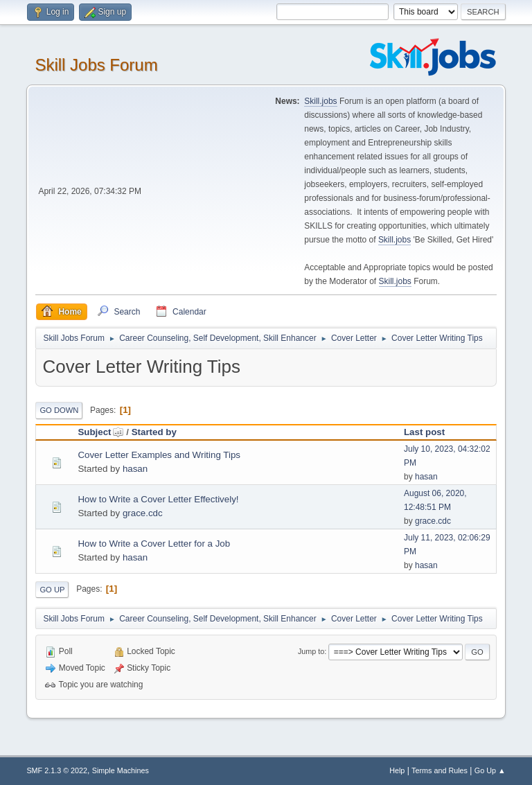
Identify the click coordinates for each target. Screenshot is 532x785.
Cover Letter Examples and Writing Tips (159, 455)
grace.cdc (143, 513)
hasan (135, 469)
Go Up (52, 590)
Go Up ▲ (490, 770)
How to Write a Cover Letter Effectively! (158, 499)
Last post (424, 432)
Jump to (311, 651)
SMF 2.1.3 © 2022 (57, 770)
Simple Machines (121, 770)
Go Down (59, 410)
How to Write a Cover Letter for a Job (154, 544)
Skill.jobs (320, 101)
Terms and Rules (440, 770)
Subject (100, 432)
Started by (154, 432)
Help (397, 770)
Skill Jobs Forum (96, 65)
